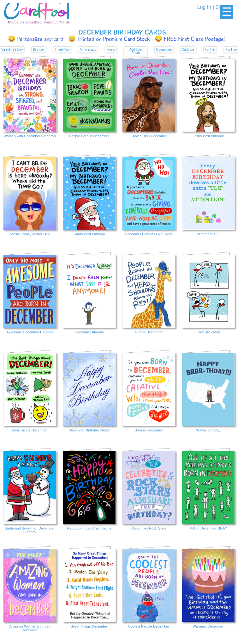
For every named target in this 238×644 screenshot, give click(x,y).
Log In (204, 7)
